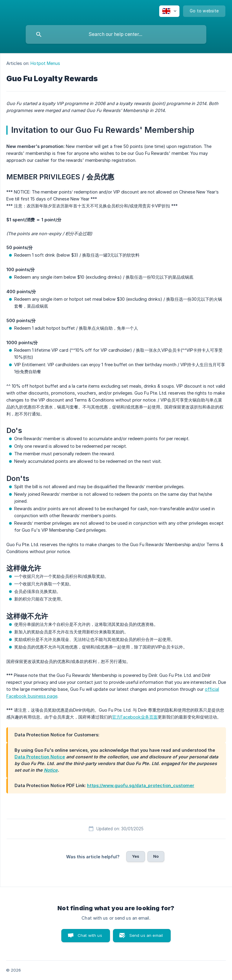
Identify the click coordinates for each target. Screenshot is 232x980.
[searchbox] (116, 34)
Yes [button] (136, 856)
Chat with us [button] (90, 935)
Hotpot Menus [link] (45, 63)
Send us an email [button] (146, 935)
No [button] (156, 856)
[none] (169, 11)
